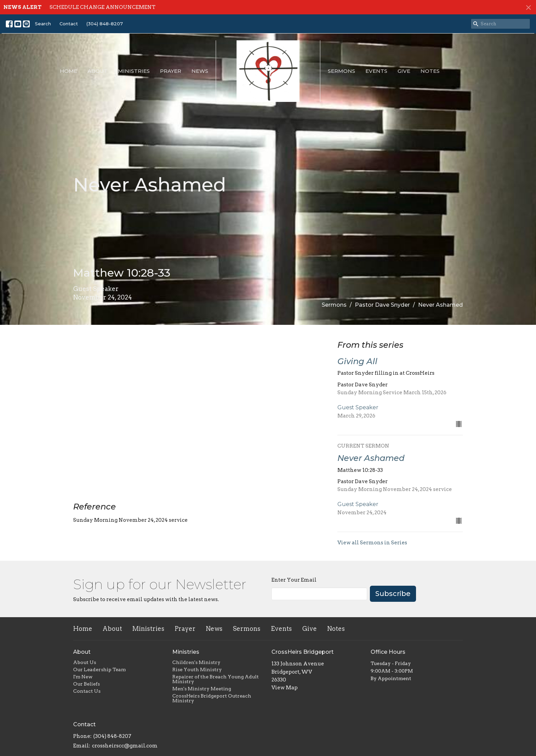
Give (404, 71)
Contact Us (87, 691)
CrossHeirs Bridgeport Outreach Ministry (212, 698)
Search (43, 24)
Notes (430, 71)
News (200, 71)
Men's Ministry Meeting (202, 689)
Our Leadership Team (99, 669)
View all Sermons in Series (372, 543)
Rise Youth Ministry (197, 669)
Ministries (134, 71)
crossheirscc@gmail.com (125, 746)
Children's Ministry (196, 662)
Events (376, 71)
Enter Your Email (294, 580)
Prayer (171, 71)
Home (69, 71)
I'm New (83, 677)
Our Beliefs (86, 684)
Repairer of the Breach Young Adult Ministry (216, 679)
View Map (285, 688)
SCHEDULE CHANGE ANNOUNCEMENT (103, 7)
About (98, 71)
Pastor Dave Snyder (382, 305)
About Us (85, 662)
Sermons (341, 71)
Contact (69, 24)
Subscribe (393, 594)
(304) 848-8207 (105, 24)
